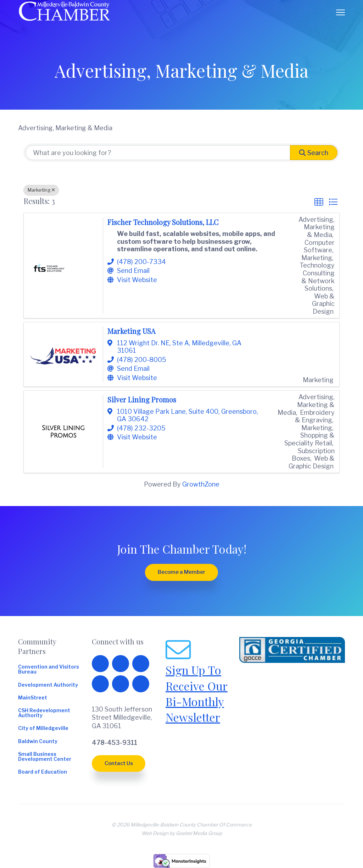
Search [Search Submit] (314, 153)
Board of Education (43, 772)
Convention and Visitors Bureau (49, 670)
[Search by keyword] (158, 153)
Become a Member (181, 572)
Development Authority (48, 685)
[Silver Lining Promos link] (63, 432)
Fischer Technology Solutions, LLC (163, 222)
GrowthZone (201, 484)
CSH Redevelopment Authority (44, 713)
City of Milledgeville (43, 729)
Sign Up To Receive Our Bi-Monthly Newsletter (197, 693)
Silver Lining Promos (142, 400)
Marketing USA (131, 331)
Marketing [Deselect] (41, 190)
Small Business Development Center (45, 757)
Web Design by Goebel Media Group (182, 833)
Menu (340, 12)
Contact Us (119, 763)
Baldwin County (38, 742)
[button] (319, 202)
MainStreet (33, 698)
